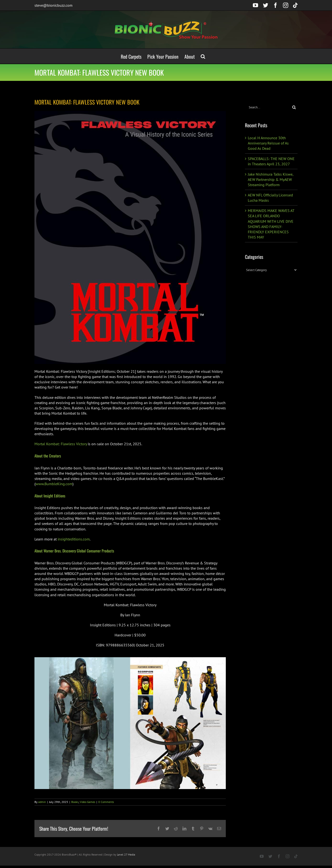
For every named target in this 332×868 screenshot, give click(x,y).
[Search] (294, 107)
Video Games (87, 802)
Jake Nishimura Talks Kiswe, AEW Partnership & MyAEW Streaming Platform (271, 179)
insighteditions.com (74, 539)
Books (75, 802)
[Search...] (268, 107)
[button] (203, 56)
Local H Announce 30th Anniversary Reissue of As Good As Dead (268, 143)
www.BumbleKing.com (54, 484)
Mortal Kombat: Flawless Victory (61, 444)
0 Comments (106, 802)
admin (42, 802)
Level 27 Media (126, 854)
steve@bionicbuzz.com (53, 5)
